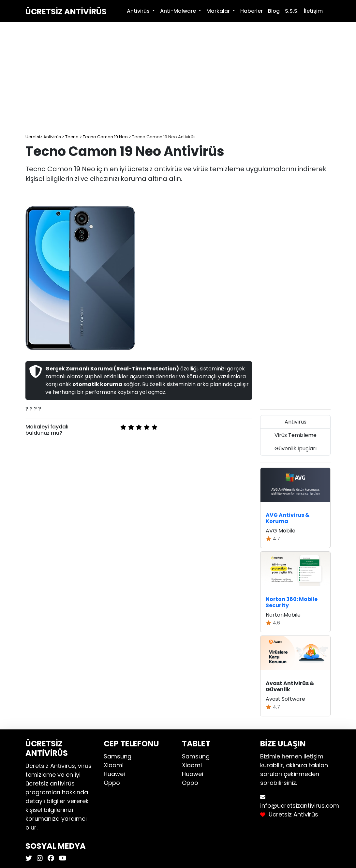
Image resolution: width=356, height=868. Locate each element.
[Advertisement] (178, 78)
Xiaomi (114, 765)
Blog (274, 11)
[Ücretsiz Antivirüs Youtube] (62, 858)
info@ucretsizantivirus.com (300, 806)
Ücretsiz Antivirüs (66, 12)
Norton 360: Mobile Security (292, 602)
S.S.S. (292, 11)
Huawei (114, 774)
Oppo (112, 783)
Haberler (252, 11)
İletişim (313, 11)
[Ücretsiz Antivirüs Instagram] (39, 858)
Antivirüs (296, 422)
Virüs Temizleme (296, 435)
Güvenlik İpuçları (296, 449)
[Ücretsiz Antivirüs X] (30, 858)
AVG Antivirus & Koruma (288, 518)
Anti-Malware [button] (179, 11)
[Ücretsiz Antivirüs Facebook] (50, 858)
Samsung (118, 756)
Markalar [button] (219, 11)
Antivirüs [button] (139, 11)
